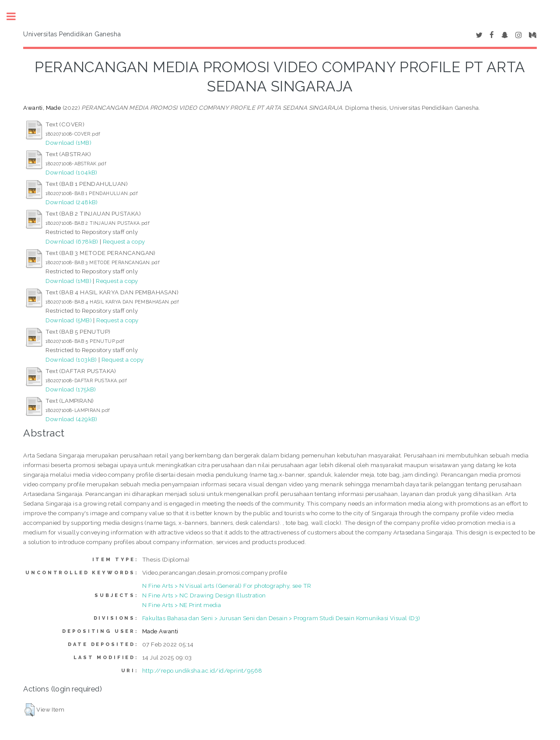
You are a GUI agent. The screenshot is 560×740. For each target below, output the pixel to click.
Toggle (16, 16)
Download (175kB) (71, 389)
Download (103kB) (71, 360)
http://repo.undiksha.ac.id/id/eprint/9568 (202, 670)
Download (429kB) (71, 419)
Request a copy (124, 241)
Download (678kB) (72, 241)
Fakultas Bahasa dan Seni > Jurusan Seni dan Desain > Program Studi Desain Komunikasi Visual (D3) (281, 618)
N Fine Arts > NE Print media (182, 605)
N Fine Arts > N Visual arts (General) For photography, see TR (227, 586)
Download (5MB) (69, 320)
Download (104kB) (71, 172)
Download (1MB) (68, 143)
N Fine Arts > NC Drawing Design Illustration (204, 595)
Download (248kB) (72, 202)
